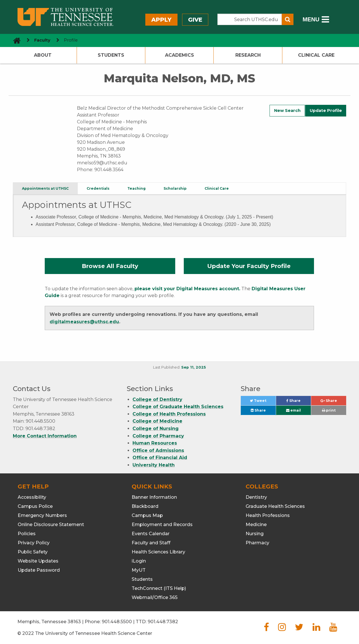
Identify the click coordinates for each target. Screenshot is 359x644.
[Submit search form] (288, 19)
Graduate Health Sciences (275, 506)
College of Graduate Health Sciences (178, 407)
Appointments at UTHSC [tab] (45, 188)
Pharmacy (257, 543)
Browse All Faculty (110, 266)
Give (195, 20)
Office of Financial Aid (160, 458)
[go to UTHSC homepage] (15, 40)
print (329, 410)
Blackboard (145, 506)
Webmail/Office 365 (155, 597)
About (43, 55)
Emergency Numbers (42, 515)
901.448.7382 (163, 622)
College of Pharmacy (158, 436)
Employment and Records (162, 525)
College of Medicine (157, 421)
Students (111, 55)
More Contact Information (45, 436)
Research (248, 55)
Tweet (263, 402)
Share (299, 402)
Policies (27, 534)
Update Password (39, 570)
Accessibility (32, 497)
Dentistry (256, 497)
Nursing (255, 534)
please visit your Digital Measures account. (187, 289)
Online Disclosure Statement (51, 525)
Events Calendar (151, 534)
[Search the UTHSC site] (250, 19)
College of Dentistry (157, 399)
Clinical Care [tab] (217, 188)
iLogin (139, 561)
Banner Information (154, 497)
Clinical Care (316, 55)
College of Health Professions (169, 414)
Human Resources (155, 443)
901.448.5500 (117, 622)
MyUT (139, 570)
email (293, 410)
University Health (154, 465)
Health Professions (268, 515)
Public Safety (33, 552)
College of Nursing (156, 429)
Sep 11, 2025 (194, 367)
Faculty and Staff (151, 543)
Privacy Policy (34, 543)
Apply (161, 20)
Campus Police (35, 506)
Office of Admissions (158, 450)
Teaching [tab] (136, 188)
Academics (179, 55)
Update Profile (326, 111)
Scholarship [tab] (175, 188)
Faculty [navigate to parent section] (42, 40)
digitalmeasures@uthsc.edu (84, 322)
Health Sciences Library (158, 552)
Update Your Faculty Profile (249, 266)
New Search (287, 111)
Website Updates (38, 561)
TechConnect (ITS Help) (159, 588)
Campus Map (147, 515)
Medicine (256, 525)
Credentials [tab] (98, 188)
